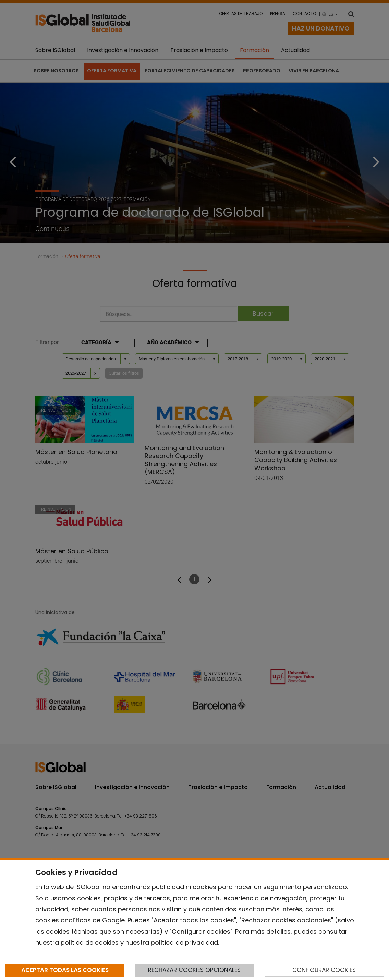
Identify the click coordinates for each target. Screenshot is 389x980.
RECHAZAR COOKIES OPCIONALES (194, 970)
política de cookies (90, 942)
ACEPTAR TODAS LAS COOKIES (65, 970)
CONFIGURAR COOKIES (324, 970)
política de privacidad (184, 942)
